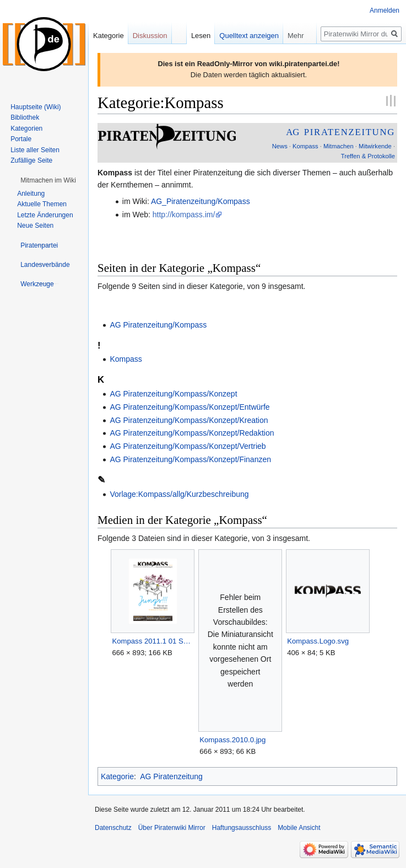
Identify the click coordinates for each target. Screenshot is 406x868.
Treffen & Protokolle (368, 156)
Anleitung (31, 194)
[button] (48, 180)
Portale (21, 139)
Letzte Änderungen (45, 215)
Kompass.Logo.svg (318, 641)
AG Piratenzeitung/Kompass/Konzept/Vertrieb (188, 446)
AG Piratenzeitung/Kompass (158, 325)
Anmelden (385, 10)
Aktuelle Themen (42, 204)
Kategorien (26, 128)
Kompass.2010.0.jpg (232, 740)
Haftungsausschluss (242, 828)
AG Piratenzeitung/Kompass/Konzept (173, 394)
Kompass (305, 146)
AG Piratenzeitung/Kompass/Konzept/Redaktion (192, 433)
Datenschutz (113, 828)
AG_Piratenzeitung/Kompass (201, 201)
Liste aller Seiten (35, 150)
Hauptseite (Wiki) (36, 107)
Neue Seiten (35, 226)
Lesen (201, 36)
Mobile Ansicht (299, 828)
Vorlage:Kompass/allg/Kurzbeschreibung (179, 494)
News (280, 146)
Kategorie (117, 776)
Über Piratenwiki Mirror (172, 828)
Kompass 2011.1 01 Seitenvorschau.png (152, 641)
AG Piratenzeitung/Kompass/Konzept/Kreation (189, 420)
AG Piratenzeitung (171, 776)
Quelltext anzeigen (249, 36)
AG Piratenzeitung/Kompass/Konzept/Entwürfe (190, 407)
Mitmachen (339, 146)
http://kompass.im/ (184, 215)
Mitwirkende (375, 146)
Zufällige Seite (31, 160)
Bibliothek (25, 117)
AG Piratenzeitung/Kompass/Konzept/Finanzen (190, 459)
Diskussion (150, 36)
